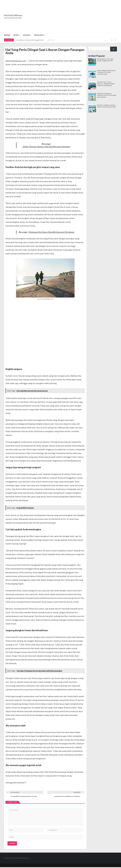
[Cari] (114, 49)
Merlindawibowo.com (16, 61)
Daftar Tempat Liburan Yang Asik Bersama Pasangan (46, 147)
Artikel (16, 35)
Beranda (7, 35)
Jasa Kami (26, 35)
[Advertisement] (73, 16)
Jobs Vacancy (39, 35)
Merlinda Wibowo (13, 15)
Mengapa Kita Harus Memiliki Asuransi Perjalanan (51, 232)
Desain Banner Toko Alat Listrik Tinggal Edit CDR (30, 40)
